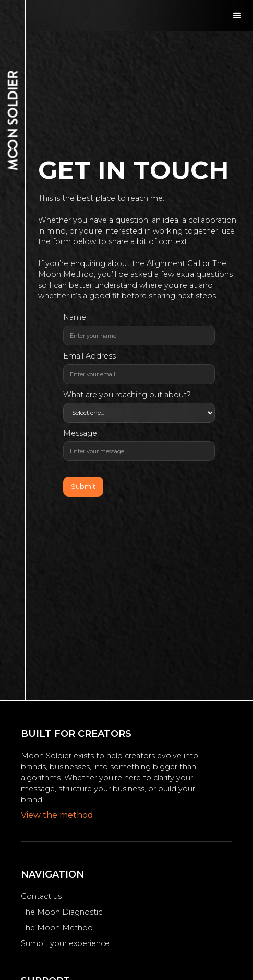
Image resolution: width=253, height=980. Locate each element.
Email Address (89, 356)
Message (80, 433)
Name (75, 317)
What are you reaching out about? (127, 395)
